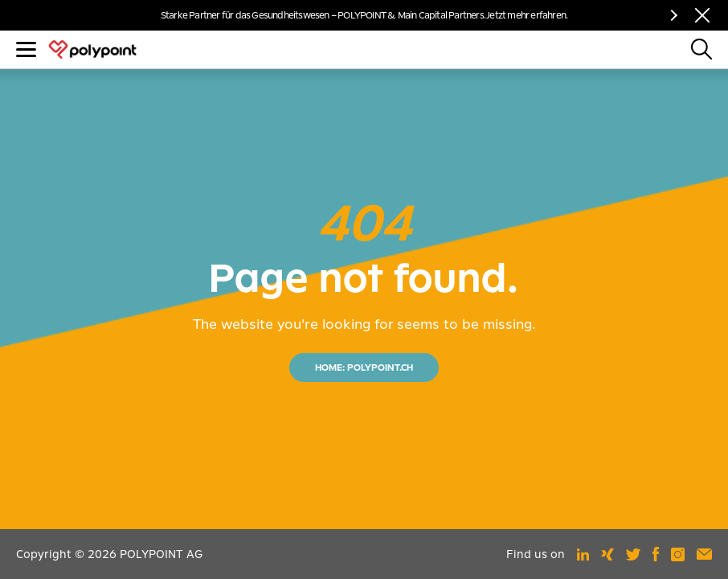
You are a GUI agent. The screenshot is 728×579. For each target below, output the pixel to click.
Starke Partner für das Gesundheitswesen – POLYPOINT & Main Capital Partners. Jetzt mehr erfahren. (364, 15)
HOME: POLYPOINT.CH (364, 368)
